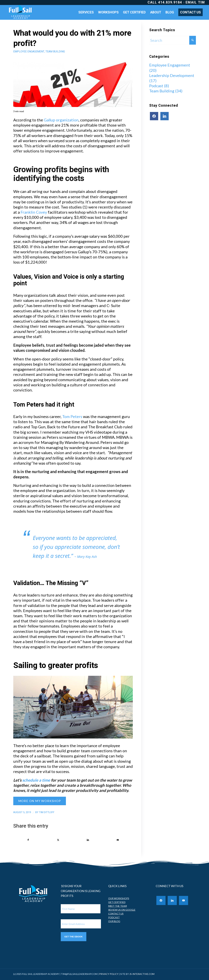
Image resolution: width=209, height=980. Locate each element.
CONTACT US (116, 915)
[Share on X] (58, 840)
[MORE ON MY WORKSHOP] (40, 801)
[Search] (173, 40)
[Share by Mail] (118, 840)
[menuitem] (165, 2)
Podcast (156, 86)
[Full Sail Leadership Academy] (20, 12)
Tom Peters (72, 416)
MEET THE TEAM (118, 907)
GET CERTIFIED (117, 903)
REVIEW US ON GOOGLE (122, 911)
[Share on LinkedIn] (88, 840)
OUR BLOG (114, 922)
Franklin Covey (34, 212)
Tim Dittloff (47, 812)
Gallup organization (61, 120)
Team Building (55, 52)
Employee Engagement (29, 52)
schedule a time (36, 780)
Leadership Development (172, 75)
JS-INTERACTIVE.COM (142, 975)
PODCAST (114, 918)
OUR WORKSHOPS (119, 899)
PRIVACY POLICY (109, 975)
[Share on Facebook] (28, 840)
